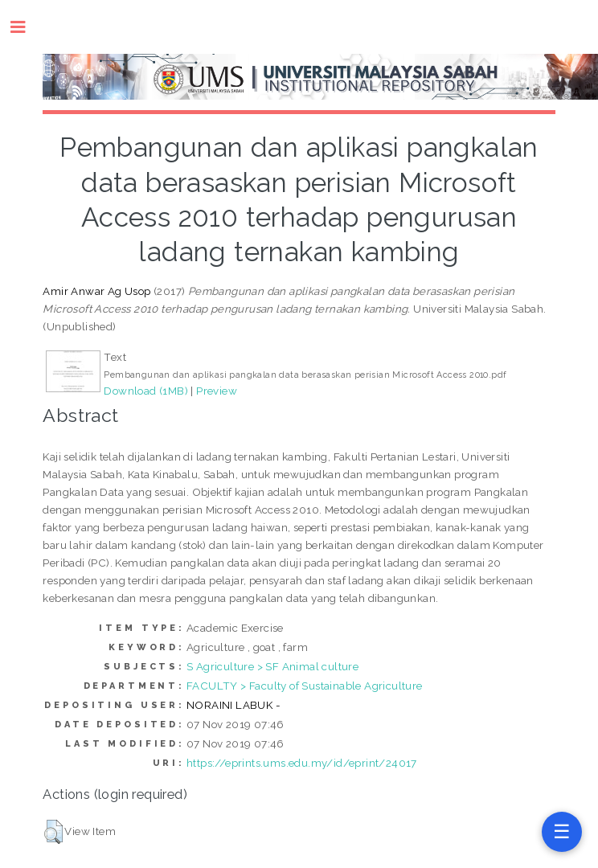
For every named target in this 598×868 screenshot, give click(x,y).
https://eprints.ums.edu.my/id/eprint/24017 (302, 763)
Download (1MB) (146, 391)
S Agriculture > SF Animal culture (272, 666)
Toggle (26, 27)
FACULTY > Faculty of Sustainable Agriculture (305, 686)
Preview (217, 391)
